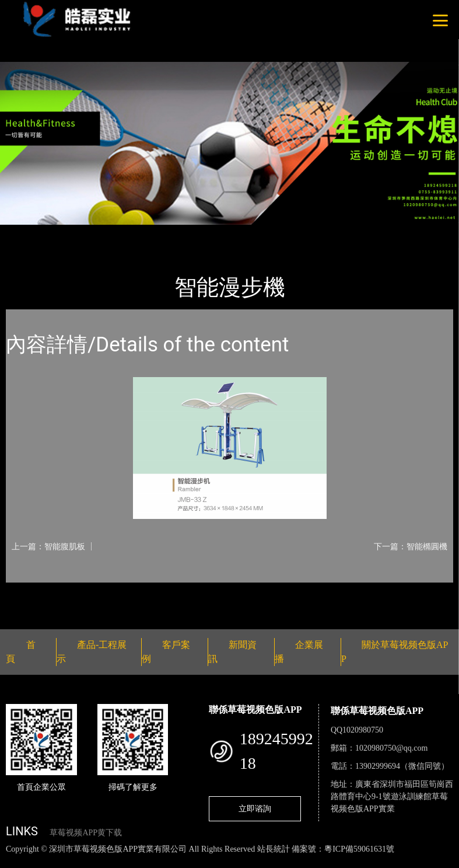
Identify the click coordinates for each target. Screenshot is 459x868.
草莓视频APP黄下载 (86, 833)
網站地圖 (17, 861)
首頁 (26, 233)
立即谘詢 (255, 808)
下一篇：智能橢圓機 (411, 546)
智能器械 (134, 233)
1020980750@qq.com (392, 748)
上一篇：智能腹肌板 (48, 546)
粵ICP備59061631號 (359, 849)
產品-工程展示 (76, 233)
